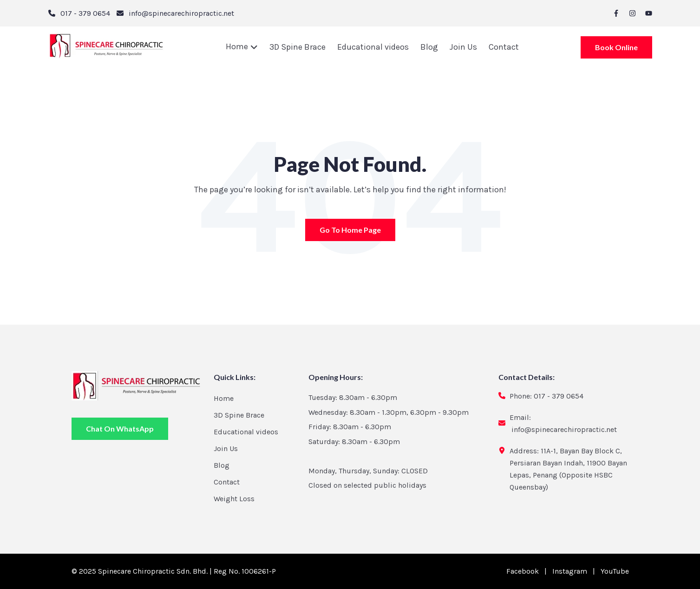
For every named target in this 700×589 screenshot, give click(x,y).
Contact (504, 47)
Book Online (616, 51)
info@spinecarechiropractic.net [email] (181, 13)
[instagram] (632, 13)
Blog (429, 47)
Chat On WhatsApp (120, 429)
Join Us (463, 47)
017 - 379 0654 (559, 396)
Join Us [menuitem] (226, 448)
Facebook (523, 571)
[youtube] (649, 13)
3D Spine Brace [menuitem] (239, 415)
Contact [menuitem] (227, 482)
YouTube (615, 571)
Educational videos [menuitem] (246, 432)
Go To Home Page (350, 232)
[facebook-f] (616, 13)
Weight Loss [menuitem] (234, 499)
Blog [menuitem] (222, 465)
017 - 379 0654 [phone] (85, 13)
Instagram (570, 571)
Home (238, 46)
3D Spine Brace (298, 47)
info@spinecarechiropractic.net (564, 429)
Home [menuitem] (224, 398)
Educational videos (373, 47)
